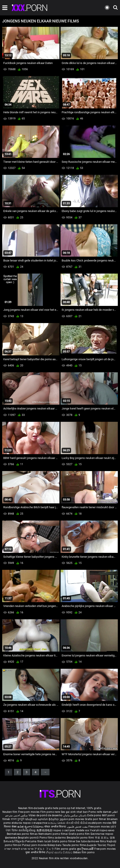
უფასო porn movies (72, 819)
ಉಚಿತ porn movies (100, 823)
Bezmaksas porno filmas (23, 834)
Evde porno (94, 815)
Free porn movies (29, 812)
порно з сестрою (64, 830)
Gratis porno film (80, 834)
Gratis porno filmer (64, 841)
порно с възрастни (35, 823)
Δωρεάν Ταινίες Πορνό (101, 845)
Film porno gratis (66, 849)
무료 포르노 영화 (105, 838)
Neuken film (10, 812)
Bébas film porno (84, 852)
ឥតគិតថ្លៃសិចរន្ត (28, 830)
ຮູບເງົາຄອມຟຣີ (86, 849)
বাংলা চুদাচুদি (18, 819)
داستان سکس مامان (75, 815)
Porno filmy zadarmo (53, 838)
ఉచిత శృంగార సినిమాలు (31, 827)
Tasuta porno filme (74, 845)
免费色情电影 (45, 830)
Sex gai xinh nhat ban (74, 812)
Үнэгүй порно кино (102, 830)
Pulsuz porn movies (35, 845)
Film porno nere (50, 812)
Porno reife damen (100, 812)
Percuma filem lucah (39, 841)
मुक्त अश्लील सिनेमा (36, 852)
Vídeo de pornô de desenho (46, 815)
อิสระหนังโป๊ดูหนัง (14, 841)
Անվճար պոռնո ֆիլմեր (42, 819)
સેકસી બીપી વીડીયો (77, 823)
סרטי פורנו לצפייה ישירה (19, 849)
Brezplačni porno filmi (81, 838)
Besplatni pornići (29, 838)
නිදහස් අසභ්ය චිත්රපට (60, 852)
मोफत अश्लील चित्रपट (56, 827)
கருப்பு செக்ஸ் (57, 823)
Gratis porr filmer (96, 819)
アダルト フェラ (44, 849)
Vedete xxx (83, 830)
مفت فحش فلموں (78, 827)
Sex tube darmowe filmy (91, 841)
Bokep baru (54, 845)
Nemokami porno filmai (54, 834)
